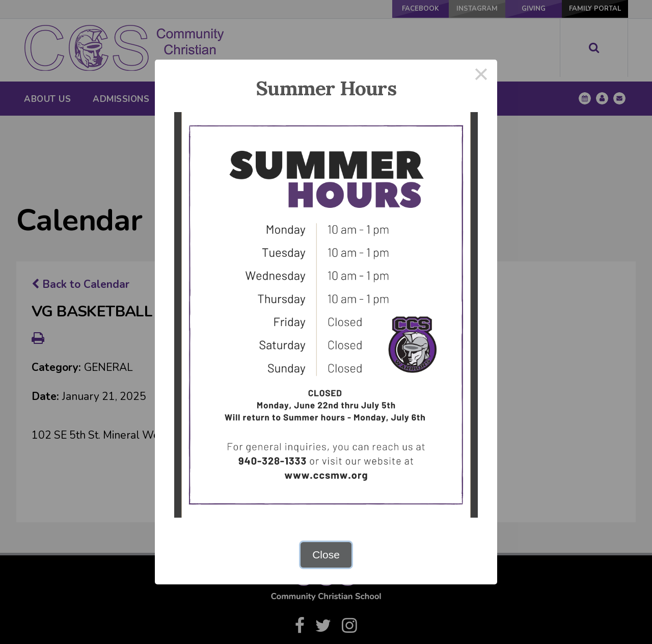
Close (326, 555)
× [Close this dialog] (481, 76)
